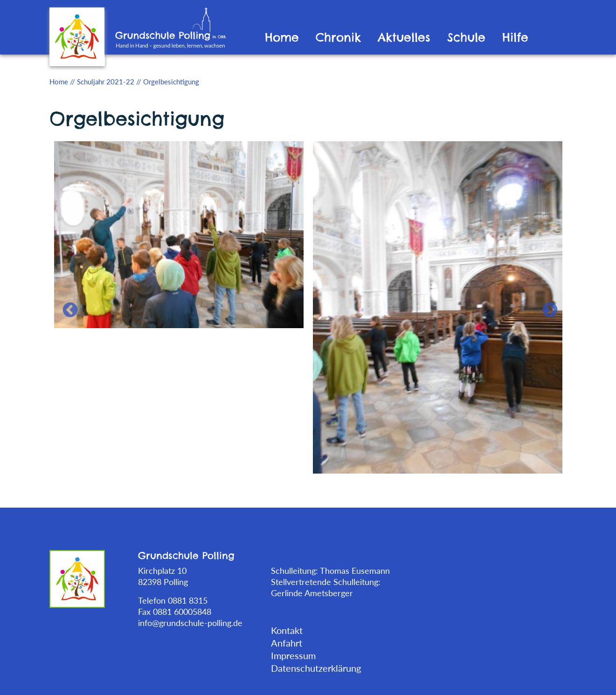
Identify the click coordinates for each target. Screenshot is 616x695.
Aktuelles (404, 38)
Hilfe (515, 38)
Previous (66, 307)
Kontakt (287, 630)
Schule (466, 38)
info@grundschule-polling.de (190, 623)
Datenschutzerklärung (316, 668)
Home (282, 38)
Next (546, 307)
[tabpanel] (179, 234)
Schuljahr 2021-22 (106, 82)
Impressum (293, 655)
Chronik (338, 38)
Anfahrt (287, 643)
